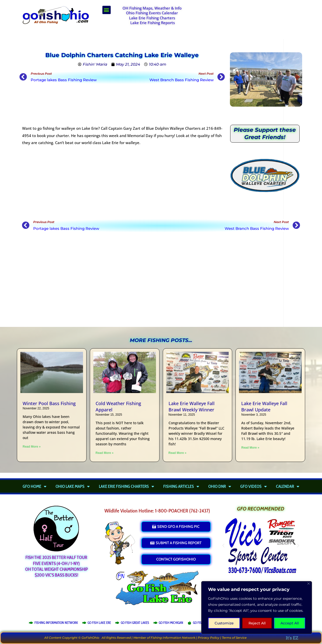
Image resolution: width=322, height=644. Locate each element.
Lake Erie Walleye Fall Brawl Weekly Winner (192, 406)
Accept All (290, 623)
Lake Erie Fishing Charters (152, 18)
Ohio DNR (220, 486)
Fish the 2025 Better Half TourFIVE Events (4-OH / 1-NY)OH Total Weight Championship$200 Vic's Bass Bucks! (56, 566)
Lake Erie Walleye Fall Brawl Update (264, 406)
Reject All (257, 623)
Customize (224, 623)
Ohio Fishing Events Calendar (152, 13)
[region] (257, 608)
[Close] (309, 584)
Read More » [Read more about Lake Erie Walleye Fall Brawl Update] (250, 448)
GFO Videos (254, 486)
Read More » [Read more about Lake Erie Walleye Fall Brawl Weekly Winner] (177, 453)
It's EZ (292, 638)
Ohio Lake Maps (73, 486)
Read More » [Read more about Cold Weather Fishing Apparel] (105, 453)
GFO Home (35, 486)
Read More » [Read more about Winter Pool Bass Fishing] (32, 447)
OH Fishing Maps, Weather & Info (152, 8)
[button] (107, 10)
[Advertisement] (248, 18)
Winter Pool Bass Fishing (49, 403)
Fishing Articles (181, 486)
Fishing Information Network (173, 638)
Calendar (288, 486)
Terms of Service (234, 638)
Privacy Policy (209, 638)
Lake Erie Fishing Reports (153, 23)
